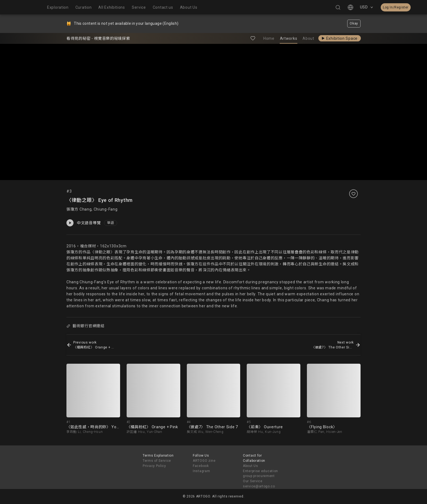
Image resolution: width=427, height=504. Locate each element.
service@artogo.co (259, 486)
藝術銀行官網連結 (85, 326)
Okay (354, 23)
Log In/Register (396, 7)
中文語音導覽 (84, 223)
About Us (251, 466)
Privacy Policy (154, 466)
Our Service (253, 481)
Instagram (201, 471)
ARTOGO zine (204, 461)
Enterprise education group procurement (260, 474)
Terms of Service (157, 461)
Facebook (201, 466)
